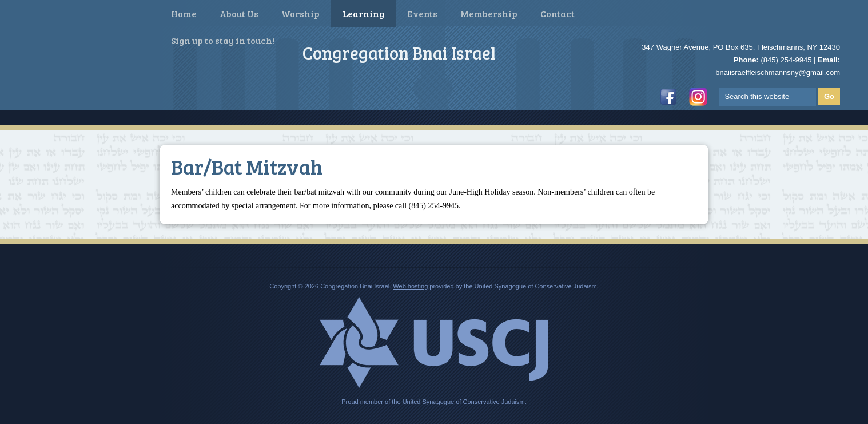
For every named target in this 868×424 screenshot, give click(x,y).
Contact (558, 13)
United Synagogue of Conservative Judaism (464, 402)
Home (184, 13)
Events (422, 13)
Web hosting (410, 286)
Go (829, 96)
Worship (300, 13)
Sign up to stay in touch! (223, 40)
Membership (489, 13)
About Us (239, 13)
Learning (363, 13)
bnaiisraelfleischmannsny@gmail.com (778, 72)
